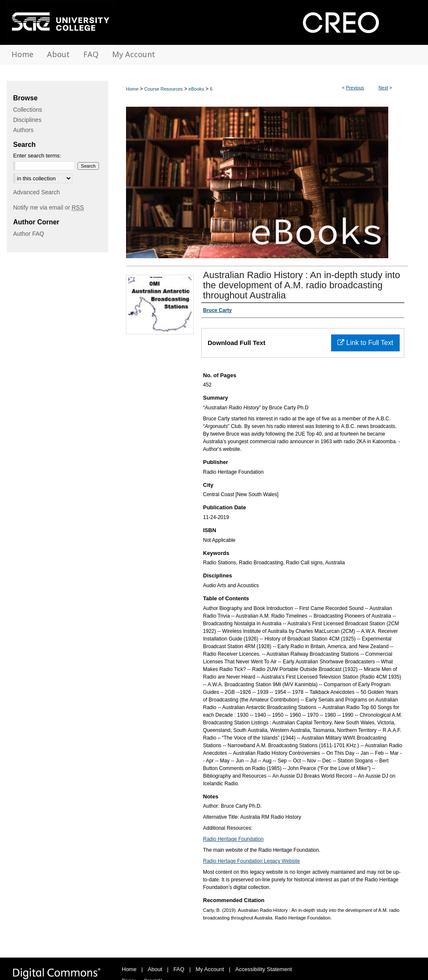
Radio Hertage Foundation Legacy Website (251, 861)
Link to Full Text (365, 343)
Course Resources (163, 89)
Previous (355, 88)
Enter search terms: (37, 156)
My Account (210, 969)
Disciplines (27, 120)
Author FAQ (29, 234)
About (155, 969)
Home (132, 89)
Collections (27, 110)
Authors (23, 130)
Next (383, 88)
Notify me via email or (48, 207)
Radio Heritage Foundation (233, 839)
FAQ (179, 969)
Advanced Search (37, 192)
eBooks (196, 89)
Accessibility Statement (263, 969)
